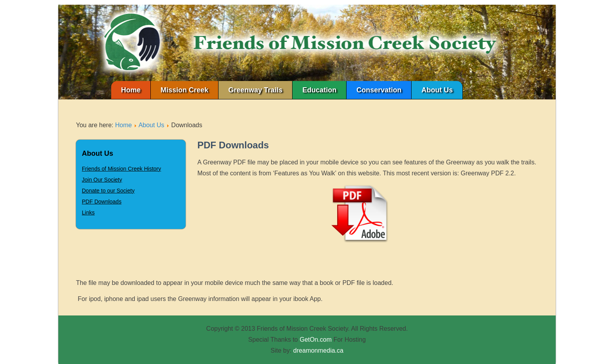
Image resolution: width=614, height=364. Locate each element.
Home (131, 90)
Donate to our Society (108, 191)
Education (319, 90)
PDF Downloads (102, 202)
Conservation (379, 90)
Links (88, 213)
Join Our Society (102, 180)
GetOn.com (316, 340)
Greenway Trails (255, 90)
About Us (437, 90)
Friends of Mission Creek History (121, 169)
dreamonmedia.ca (318, 350)
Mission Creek (184, 90)
